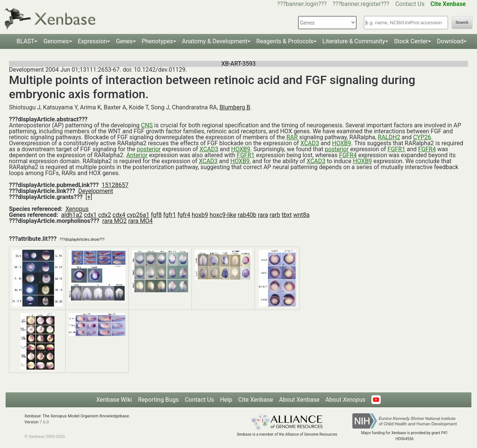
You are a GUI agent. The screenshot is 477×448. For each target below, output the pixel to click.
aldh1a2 (72, 215)
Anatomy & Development (215, 41)
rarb (275, 215)
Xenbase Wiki (114, 400)
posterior (149, 149)
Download (450, 41)
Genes (124, 41)
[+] (89, 197)
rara (263, 215)
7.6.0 (44, 422)
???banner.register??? (361, 4)
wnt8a (302, 215)
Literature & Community (354, 41)
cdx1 (90, 215)
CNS (147, 125)
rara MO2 (115, 221)
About (345, 400)
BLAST (25, 41)
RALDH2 (389, 137)
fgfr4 (184, 215)
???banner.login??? (302, 4)
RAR (292, 137)
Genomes (56, 41)
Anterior (137, 155)
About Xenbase (299, 400)
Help (226, 400)
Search (462, 23)
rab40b (247, 215)
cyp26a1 (138, 215)
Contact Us (410, 4)
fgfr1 (169, 215)
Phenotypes (158, 41)
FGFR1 (396, 149)
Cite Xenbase (256, 400)
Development (96, 191)
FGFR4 (427, 149)
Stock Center (411, 41)
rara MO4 (140, 221)
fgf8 (156, 215)
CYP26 (422, 137)
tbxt (286, 215)
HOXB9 (342, 143)
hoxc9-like (223, 215)
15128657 (115, 185)
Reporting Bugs (158, 400)
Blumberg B (235, 107)
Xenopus (77, 209)
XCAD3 (310, 143)
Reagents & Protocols (285, 41)
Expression (93, 41)
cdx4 (119, 215)
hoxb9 (200, 215)
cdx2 (105, 215)
